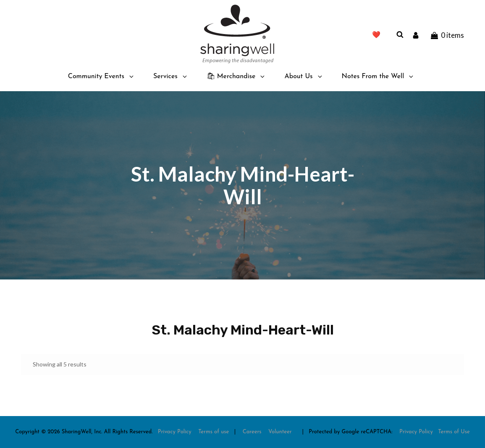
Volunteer (280, 432)
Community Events (101, 76)
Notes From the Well (378, 76)
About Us (304, 76)
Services (171, 76)
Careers (252, 432)
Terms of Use (454, 432)
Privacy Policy (175, 432)
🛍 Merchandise (236, 76)
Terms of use (214, 432)
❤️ (376, 35)
